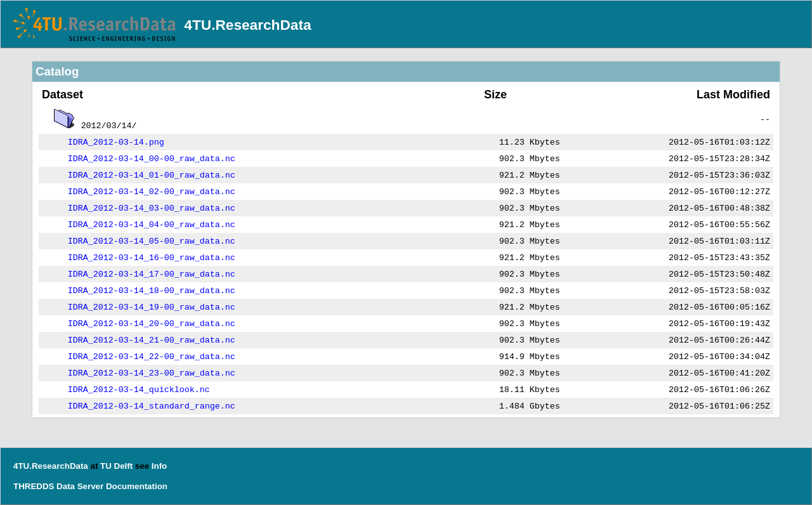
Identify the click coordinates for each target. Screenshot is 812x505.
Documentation (137, 486)
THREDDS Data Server (58, 486)
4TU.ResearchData (247, 25)
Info (159, 466)
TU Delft (116, 466)
